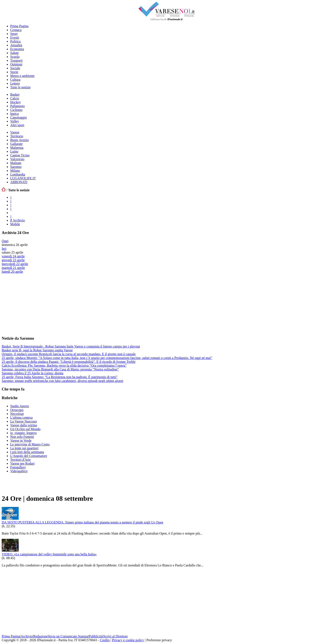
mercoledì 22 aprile (15, 264)
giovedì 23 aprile (13, 260)
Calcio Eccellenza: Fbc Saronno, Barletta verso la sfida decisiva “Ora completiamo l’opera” (64, 365)
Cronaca (16, 30)
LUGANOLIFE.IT (23, 178)
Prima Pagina (19, 26)
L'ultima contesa (21, 418)
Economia (17, 49)
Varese (15, 132)
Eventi (15, 38)
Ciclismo (16, 110)
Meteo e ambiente (22, 76)
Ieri (4, 249)
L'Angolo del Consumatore (29, 456)
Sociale (15, 68)
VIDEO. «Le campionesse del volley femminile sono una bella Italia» (49, 554)
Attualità (16, 45)
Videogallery (19, 471)
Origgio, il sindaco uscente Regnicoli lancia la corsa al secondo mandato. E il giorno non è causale (69, 354)
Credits (105, 640)
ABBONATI (19, 182)
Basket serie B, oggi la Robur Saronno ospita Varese (37, 350)
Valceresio (17, 159)
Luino (14, 151)
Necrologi (17, 414)
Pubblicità (96, 636)
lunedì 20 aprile (12, 272)
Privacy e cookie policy (128, 640)
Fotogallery (18, 467)
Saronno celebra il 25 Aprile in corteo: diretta (32, 373)
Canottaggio (18, 117)
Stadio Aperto (20, 406)
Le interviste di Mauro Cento (30, 444)
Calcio (15, 98)
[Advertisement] (34, 304)
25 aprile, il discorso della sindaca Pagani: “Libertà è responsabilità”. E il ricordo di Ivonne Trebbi (69, 362)
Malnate (16, 163)
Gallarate (16, 144)
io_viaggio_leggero (23, 433)
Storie (14, 72)
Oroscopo (17, 410)
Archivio (18, 220)
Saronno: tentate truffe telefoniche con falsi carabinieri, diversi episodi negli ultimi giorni (62, 381)
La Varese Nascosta (23, 421)
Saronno (16, 167)
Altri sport (17, 125)
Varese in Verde (21, 440)
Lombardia (18, 174)
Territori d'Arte (20, 460)
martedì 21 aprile (13, 268)
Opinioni (16, 64)
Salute (14, 53)
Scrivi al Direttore (116, 636)
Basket (15, 94)
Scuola (15, 57)
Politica (15, 41)
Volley (15, 121)
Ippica (14, 114)
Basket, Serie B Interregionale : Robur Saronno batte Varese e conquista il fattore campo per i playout (71, 346)
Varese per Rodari (22, 463)
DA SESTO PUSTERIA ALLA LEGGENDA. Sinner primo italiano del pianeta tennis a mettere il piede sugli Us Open (83, 522)
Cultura (15, 80)
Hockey (16, 102)
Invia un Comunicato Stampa (68, 636)
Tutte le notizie (20, 87)
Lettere (15, 83)
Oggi (5, 241)
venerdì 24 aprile (13, 256)
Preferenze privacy (159, 640)
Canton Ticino (20, 155)
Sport (14, 34)
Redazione (41, 636)
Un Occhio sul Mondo (25, 429)
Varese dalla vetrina (24, 425)
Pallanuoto (17, 106)
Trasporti (16, 60)
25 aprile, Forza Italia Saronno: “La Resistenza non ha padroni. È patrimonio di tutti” (60, 377)
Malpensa (17, 148)
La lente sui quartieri (24, 448)
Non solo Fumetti (22, 437)
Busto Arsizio (20, 140)
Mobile (15, 224)
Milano (15, 171)
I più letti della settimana (27, 452)
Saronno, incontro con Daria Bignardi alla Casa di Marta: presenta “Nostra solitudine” (60, 369)
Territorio (17, 136)
